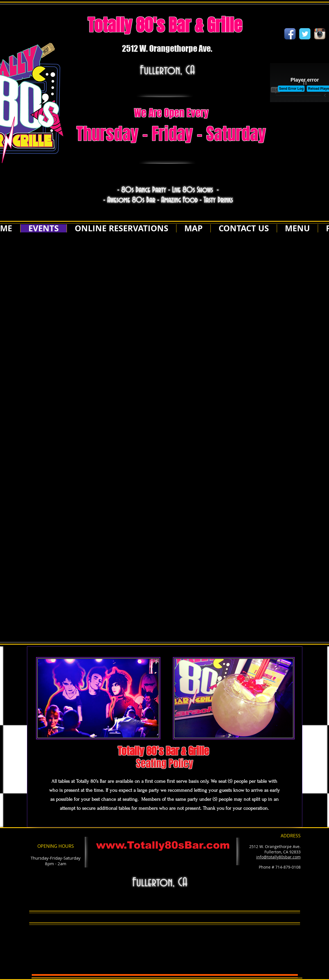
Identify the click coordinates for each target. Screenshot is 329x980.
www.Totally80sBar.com (163, 845)
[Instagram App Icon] (320, 34)
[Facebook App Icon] (290, 34)
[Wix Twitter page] (305, 34)
